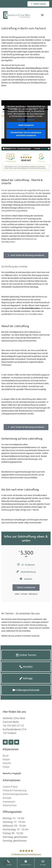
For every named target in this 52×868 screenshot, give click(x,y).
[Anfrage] (48, 861)
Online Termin (32, 865)
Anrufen (15, 865)
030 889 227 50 (16, 726)
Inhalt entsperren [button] (26, 125)
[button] (42, 15)
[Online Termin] (31, 861)
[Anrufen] (15, 861)
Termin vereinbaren (26, 587)
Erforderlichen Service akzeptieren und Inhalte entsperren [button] (26, 134)
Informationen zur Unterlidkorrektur (28, 314)
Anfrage (48, 865)
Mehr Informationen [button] (26, 120)
